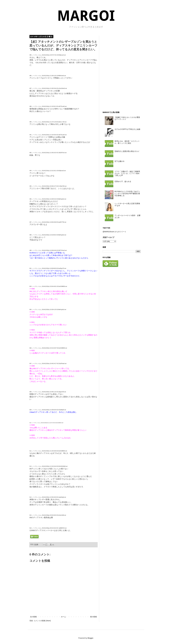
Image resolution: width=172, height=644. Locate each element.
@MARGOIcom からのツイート (114, 232)
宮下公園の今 (119, 161)
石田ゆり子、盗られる (123, 181)
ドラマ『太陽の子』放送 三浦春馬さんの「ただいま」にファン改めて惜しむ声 (127, 173)
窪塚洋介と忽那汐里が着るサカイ (127, 151)
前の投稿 (93, 617)
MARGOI (86, 16)
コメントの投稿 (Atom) (42, 621)
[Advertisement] (120, 71)
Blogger (90, 638)
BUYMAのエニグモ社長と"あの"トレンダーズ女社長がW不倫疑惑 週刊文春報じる (127, 193)
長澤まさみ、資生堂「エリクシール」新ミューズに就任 (127, 142)
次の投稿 (33, 617)
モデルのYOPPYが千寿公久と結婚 (127, 129)
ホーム (63, 617)
